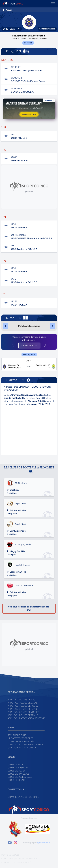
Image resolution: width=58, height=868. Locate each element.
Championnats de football (23, 797)
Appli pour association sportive (26, 718)
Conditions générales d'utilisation (19, 859)
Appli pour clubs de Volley (23, 712)
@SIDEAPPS (44, 843)
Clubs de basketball (19, 768)
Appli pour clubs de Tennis (23, 715)
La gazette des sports (20, 738)
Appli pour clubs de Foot (22, 700)
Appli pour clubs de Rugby (23, 706)
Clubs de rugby (16, 771)
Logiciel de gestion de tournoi (25, 744)
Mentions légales (10, 855)
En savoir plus (29, 114)
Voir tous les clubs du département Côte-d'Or (29, 608)
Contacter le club (47, 29)
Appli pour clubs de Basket (23, 703)
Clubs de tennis (16, 780)
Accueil (9, 10)
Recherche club (17, 735)
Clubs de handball (18, 774)
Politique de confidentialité (16, 862)
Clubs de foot (16, 765)
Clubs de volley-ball (20, 777)
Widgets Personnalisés (21, 741)
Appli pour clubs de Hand (22, 709)
